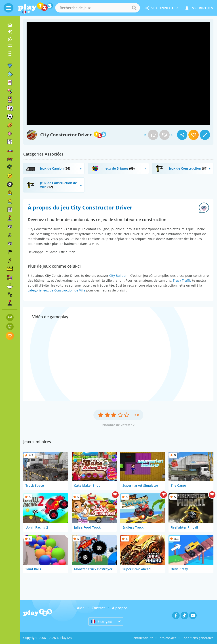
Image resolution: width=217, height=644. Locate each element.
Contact (98, 608)
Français (101, 621)
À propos (120, 608)
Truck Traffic (182, 280)
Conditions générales (198, 638)
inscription (199, 8)
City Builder (118, 276)
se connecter (162, 8)
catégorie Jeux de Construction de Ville (57, 290)
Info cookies (167, 638)
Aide (81, 608)
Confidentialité (142, 638)
